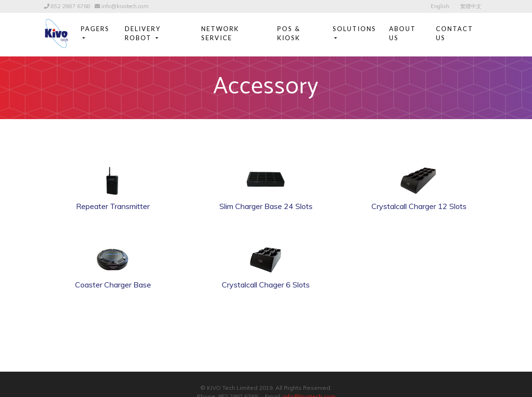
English (440, 6)
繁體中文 (471, 6)
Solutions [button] (354, 29)
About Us (402, 33)
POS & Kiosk (289, 33)
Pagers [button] (95, 29)
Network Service (220, 33)
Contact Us (455, 33)
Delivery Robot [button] (143, 33)
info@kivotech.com (125, 6)
